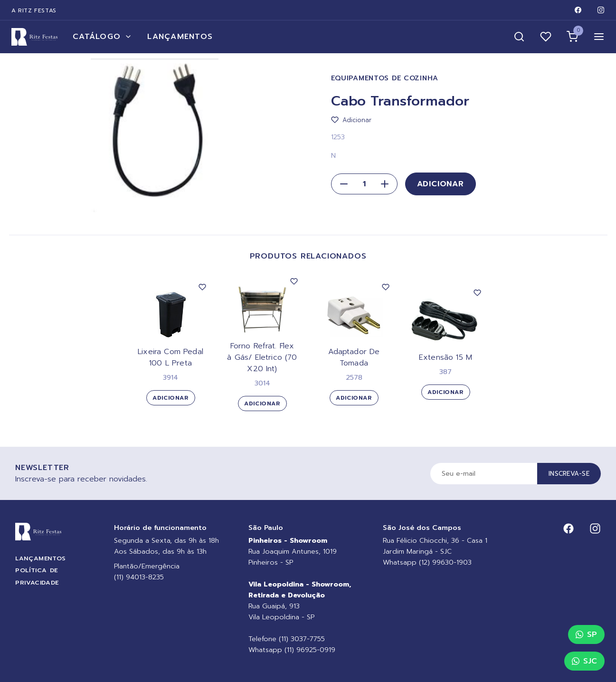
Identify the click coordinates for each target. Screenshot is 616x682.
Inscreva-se (569, 474)
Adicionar (441, 184)
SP (586, 634)
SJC (584, 661)
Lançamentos (180, 37)
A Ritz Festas (34, 10)
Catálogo (102, 37)
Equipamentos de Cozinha (385, 78)
